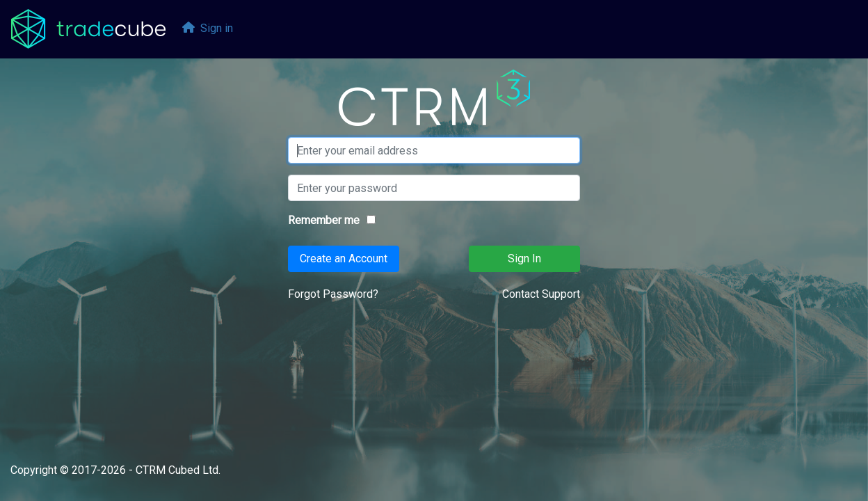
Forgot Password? (333, 294)
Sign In (524, 259)
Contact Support (541, 294)
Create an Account (344, 259)
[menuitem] (208, 30)
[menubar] (208, 30)
